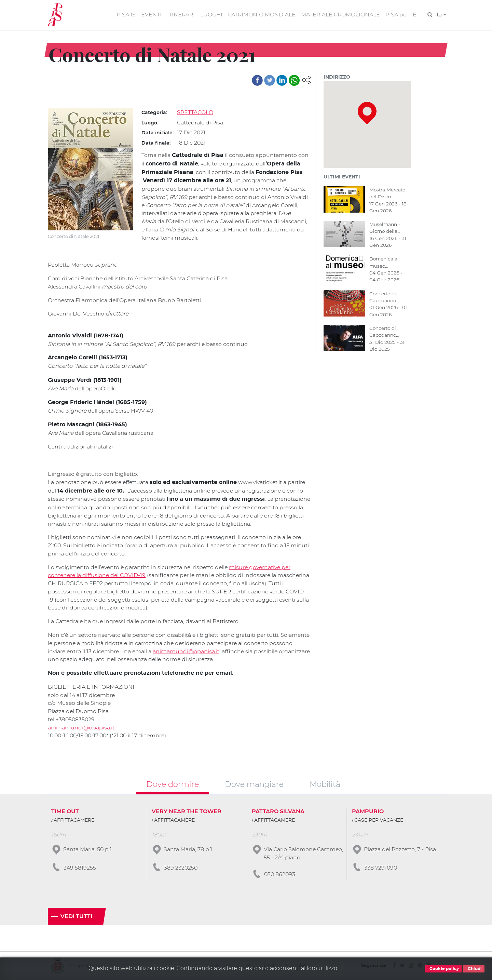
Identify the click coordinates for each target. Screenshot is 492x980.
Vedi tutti (76, 916)
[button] (306, 80)
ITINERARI (179, 15)
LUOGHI (210, 15)
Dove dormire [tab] (173, 784)
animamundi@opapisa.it (213, 650)
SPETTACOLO (195, 113)
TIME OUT (65, 811)
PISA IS (124, 15)
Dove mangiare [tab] (254, 784)
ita (441, 15)
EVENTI (149, 15)
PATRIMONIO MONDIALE (261, 15)
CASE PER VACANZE (379, 820)
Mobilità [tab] (325, 784)
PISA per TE (401, 15)
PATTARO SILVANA (278, 811)
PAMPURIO (368, 811)
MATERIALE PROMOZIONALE (340, 15)
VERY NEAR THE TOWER (187, 811)
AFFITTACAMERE (74, 820)
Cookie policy (443, 969)
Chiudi (474, 969)
